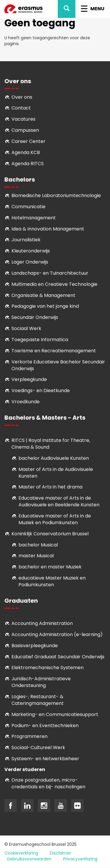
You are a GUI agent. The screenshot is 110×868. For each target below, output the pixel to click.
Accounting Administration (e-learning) (57, 634)
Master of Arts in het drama (50, 487)
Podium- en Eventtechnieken (45, 726)
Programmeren (29, 736)
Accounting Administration (42, 623)
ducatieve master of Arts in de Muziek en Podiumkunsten (55, 519)
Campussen (25, 130)
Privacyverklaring (80, 859)
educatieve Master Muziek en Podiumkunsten (52, 581)
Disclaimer (61, 853)
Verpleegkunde (29, 379)
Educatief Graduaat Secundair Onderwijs (58, 657)
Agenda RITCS (28, 164)
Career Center (28, 141)
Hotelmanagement (34, 218)
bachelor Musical (38, 545)
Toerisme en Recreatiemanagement (54, 351)
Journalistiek (26, 240)
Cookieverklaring (21, 853)
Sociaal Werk (26, 328)
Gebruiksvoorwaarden (29, 859)
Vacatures (23, 119)
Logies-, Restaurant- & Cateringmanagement (38, 700)
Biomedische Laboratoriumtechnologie (56, 195)
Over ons (22, 97)
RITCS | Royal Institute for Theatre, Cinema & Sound (51, 444)
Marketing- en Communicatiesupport (55, 714)
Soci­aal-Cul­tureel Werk (38, 747)
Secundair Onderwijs (35, 317)
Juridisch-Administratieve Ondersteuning (41, 682)
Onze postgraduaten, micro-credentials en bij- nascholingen (48, 783)
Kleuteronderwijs (31, 251)
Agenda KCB (26, 152)
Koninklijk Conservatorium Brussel (50, 534)
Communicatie (28, 207)
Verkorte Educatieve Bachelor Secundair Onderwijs (58, 365)
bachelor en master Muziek (50, 567)
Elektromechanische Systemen (48, 668)
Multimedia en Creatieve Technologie (54, 284)
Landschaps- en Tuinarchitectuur (50, 273)
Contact (21, 108)
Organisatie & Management (43, 295)
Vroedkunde (26, 402)
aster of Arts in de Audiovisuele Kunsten (56, 473)
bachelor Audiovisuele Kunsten (54, 458)
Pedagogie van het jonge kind (45, 306)
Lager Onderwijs (30, 262)
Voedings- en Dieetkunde (41, 391)
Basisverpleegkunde (35, 646)
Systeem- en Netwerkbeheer (45, 759)
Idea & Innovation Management (48, 229)
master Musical (36, 556)
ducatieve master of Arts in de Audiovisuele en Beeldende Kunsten (59, 501)
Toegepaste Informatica (40, 340)
